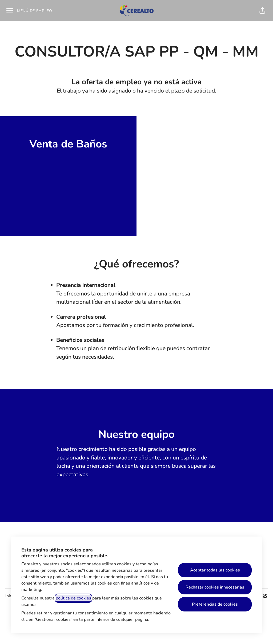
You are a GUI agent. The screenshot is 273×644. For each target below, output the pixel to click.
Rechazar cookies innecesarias (215, 587)
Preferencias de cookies (215, 604)
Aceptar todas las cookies (215, 570)
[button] (262, 11)
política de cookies (73, 598)
